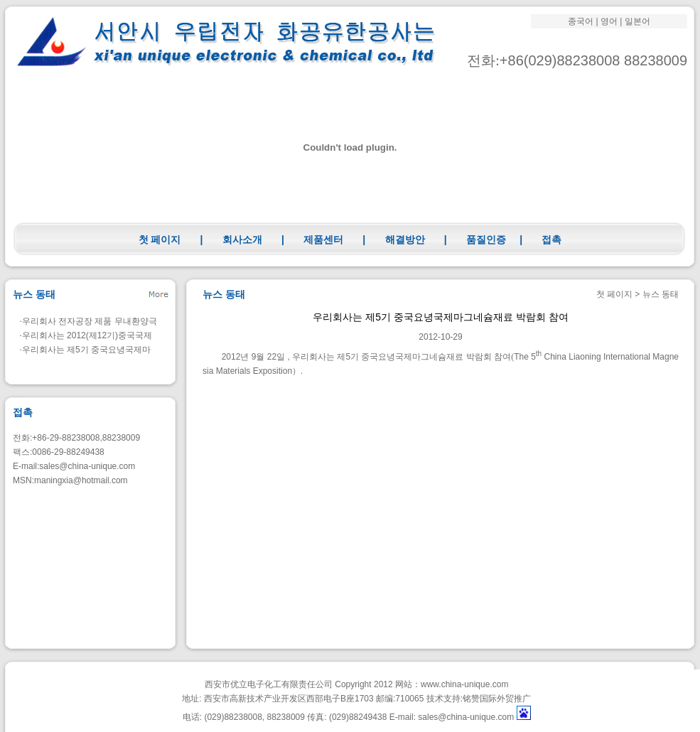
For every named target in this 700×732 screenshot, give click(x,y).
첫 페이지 (160, 239)
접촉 (551, 239)
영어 (609, 21)
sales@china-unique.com (87, 466)
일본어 (637, 21)
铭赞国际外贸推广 (497, 699)
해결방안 (405, 239)
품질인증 (486, 239)
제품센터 (323, 239)
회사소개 (242, 239)
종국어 (581, 21)
